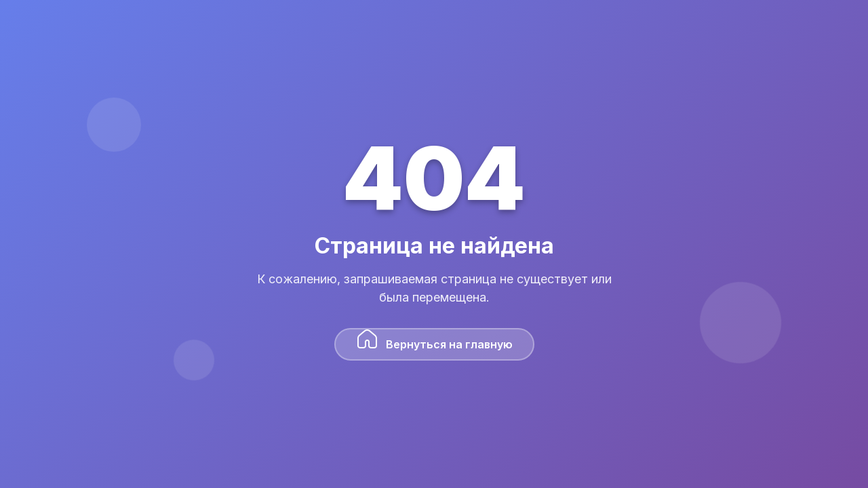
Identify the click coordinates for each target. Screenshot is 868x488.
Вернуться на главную (434, 340)
